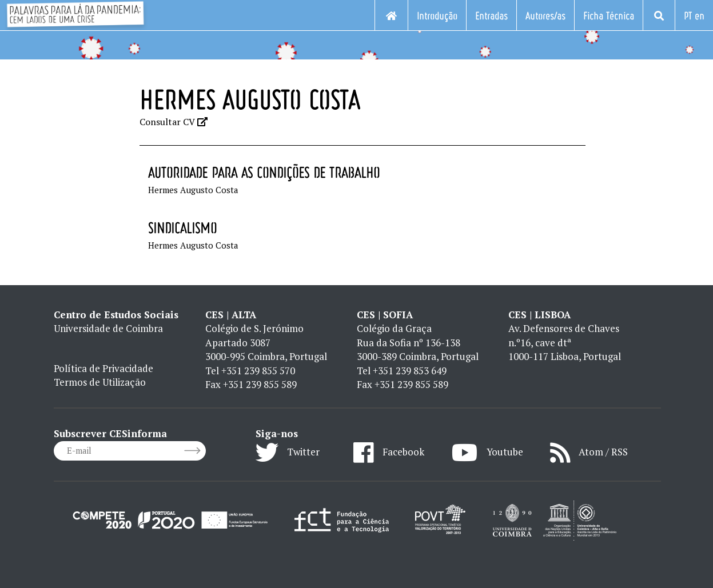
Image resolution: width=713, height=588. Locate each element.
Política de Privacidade (103, 368)
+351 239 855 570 (258, 371)
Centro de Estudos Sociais (116, 315)
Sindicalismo (182, 227)
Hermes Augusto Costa (193, 190)
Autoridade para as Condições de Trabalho (264, 172)
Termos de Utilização (100, 382)
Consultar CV (174, 122)
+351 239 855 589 (260, 384)
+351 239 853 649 (410, 371)
